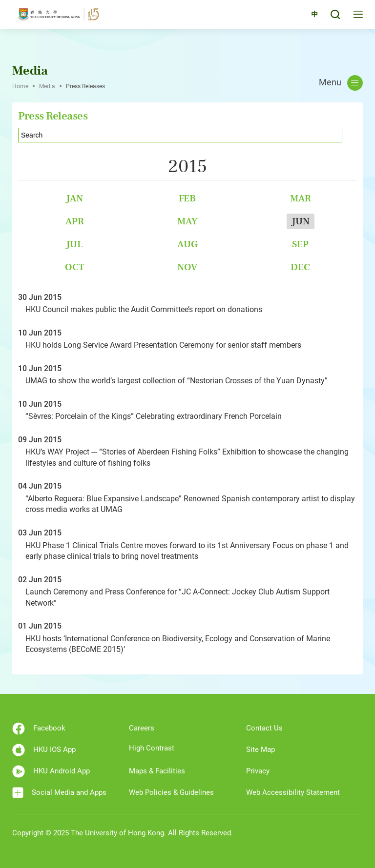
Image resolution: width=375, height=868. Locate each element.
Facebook (39, 729)
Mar (301, 198)
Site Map (260, 750)
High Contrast (152, 748)
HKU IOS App (44, 750)
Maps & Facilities (157, 771)
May (187, 221)
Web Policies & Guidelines (171, 792)
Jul (74, 244)
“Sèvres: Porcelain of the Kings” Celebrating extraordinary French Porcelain (154, 416)
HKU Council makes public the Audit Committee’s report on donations (144, 309)
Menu (341, 83)
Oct (75, 267)
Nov (187, 267)
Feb (187, 198)
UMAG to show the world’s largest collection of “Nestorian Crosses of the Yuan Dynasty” (177, 381)
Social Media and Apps (59, 793)
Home (20, 86)
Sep (300, 244)
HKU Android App (51, 771)
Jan (74, 198)
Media (47, 86)
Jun (301, 221)
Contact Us (264, 728)
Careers (142, 728)
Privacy (258, 771)
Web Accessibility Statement (293, 792)
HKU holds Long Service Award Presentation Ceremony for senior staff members (163, 345)
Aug (187, 244)
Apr (75, 221)
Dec (300, 267)
